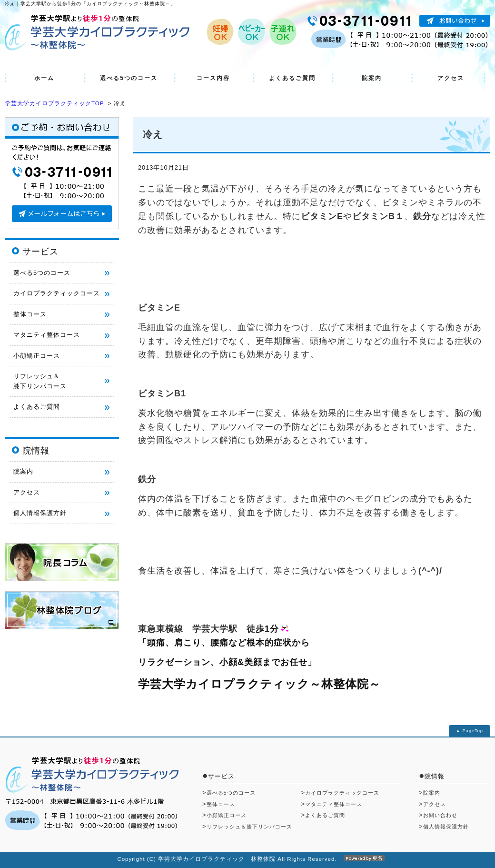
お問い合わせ (440, 815)
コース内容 (213, 78)
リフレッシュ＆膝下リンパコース (249, 827)
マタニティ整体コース (47, 335)
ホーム (44, 78)
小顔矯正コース (37, 356)
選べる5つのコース (129, 78)
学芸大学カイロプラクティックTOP (54, 103)
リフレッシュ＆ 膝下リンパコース (40, 381)
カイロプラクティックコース (57, 293)
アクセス (451, 78)
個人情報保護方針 (40, 513)
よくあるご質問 (292, 78)
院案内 (372, 78)
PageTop (473, 731)
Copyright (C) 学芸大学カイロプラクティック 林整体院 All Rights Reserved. (247, 859)
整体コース (30, 314)
